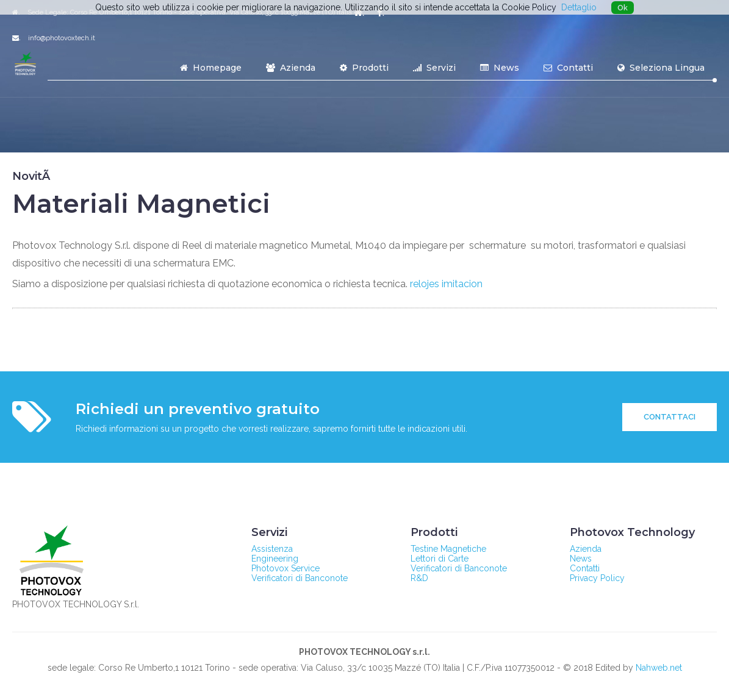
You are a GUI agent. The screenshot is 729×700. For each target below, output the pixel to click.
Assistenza (272, 549)
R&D (419, 578)
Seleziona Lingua (661, 68)
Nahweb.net (659, 668)
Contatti (568, 68)
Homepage (211, 68)
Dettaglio (579, 7)
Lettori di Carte (440, 559)
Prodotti (364, 68)
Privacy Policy (597, 578)
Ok (623, 8)
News (500, 68)
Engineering (275, 559)
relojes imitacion (446, 284)
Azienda (291, 68)
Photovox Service (285, 568)
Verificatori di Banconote (300, 578)
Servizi (434, 68)
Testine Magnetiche (448, 549)
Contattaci (670, 417)
